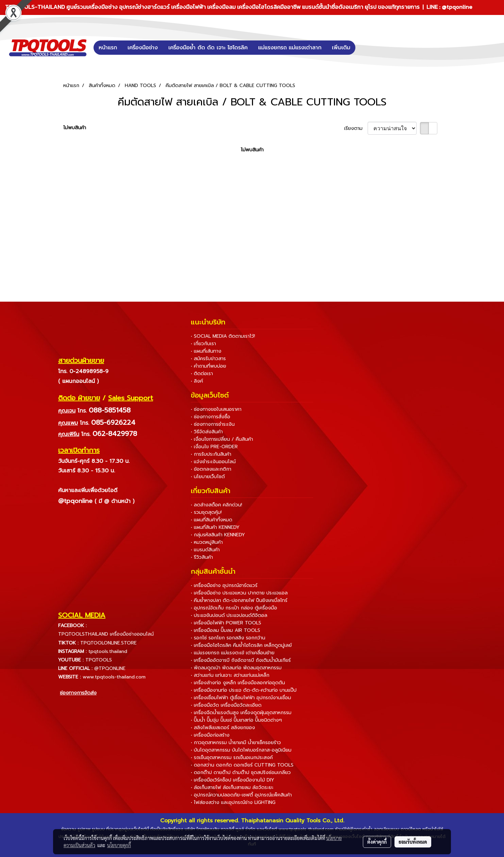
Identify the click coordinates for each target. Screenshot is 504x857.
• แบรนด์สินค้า (205, 550)
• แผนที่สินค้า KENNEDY (215, 527)
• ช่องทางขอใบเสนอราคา (216, 409)
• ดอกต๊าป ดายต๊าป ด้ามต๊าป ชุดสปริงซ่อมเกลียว (241, 772)
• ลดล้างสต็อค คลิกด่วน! (216, 505)
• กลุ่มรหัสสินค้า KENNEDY (218, 535)
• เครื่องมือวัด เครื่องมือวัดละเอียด (226, 705)
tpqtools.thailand (108, 651)
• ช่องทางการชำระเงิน (213, 424)
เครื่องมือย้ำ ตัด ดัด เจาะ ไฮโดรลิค (208, 48)
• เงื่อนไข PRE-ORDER (214, 447)
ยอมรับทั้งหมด (413, 842)
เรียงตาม (356, 128)
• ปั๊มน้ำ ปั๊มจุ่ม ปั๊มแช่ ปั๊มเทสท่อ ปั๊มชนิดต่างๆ (236, 720)
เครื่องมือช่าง (143, 48)
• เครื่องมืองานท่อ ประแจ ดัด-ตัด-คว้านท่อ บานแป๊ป (244, 690)
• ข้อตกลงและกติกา (211, 469)
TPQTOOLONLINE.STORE (108, 643)
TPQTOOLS (99, 660)
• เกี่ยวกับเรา (203, 344)
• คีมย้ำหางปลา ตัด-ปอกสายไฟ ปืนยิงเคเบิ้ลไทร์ (239, 600)
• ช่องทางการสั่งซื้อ (211, 417)
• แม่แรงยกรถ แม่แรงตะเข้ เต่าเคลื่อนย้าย (233, 653)
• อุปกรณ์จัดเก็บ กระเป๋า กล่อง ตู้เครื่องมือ (234, 608)
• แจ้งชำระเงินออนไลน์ (213, 462)
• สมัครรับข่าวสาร (208, 359)
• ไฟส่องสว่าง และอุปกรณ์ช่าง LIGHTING (233, 802)
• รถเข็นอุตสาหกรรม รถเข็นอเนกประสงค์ (232, 758)
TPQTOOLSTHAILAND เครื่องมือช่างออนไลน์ (106, 634)
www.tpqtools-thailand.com (114, 677)
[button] (366, 48)
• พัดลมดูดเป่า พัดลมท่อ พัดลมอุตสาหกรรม (236, 668)
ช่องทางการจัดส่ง (78, 693)
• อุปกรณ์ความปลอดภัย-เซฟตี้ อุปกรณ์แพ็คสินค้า (241, 795)
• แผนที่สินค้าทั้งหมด (212, 520)
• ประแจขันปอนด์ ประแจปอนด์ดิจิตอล (229, 615)
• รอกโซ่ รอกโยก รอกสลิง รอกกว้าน (228, 638)
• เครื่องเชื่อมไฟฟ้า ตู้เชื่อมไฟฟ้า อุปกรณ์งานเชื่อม (241, 698)
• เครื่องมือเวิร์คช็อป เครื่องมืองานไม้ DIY (232, 780)
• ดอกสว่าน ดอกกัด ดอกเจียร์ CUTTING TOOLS (242, 765)
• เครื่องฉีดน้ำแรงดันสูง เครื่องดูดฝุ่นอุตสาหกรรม (241, 713)
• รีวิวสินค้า (202, 557)
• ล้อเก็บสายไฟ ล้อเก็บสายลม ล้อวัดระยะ (232, 787)
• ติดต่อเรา (202, 374)
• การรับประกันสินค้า (211, 454)
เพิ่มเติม (341, 48)
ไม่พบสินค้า (75, 128)
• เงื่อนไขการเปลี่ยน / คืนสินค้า (222, 439)
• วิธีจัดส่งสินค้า (207, 432)
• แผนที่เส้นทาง (206, 351)
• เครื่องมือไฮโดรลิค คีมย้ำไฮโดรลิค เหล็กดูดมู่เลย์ (241, 645)
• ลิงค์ (197, 381)
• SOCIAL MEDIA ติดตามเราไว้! (223, 336)
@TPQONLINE (110, 668)
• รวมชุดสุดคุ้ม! (206, 512)
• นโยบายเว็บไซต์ (208, 477)
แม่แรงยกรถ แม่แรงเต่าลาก (290, 48)
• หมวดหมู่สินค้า (207, 542)
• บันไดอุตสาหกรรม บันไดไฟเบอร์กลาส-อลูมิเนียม (241, 750)
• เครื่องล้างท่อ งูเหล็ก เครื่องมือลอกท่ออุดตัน (238, 683)
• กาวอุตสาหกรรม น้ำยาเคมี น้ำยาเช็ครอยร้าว (236, 743)
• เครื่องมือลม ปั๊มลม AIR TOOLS (225, 630)
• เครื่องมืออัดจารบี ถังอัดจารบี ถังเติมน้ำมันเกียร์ (241, 660)
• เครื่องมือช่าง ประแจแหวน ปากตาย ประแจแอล (239, 593)
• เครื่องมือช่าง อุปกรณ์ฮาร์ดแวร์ (224, 585)
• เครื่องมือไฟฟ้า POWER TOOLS (226, 623)
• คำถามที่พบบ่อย (208, 366)
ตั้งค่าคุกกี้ (377, 842)
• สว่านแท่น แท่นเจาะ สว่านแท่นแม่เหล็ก (230, 675)
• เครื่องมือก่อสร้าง (210, 735)
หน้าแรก (108, 48)
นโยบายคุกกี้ (119, 845)
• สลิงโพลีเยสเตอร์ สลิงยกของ (223, 728)
